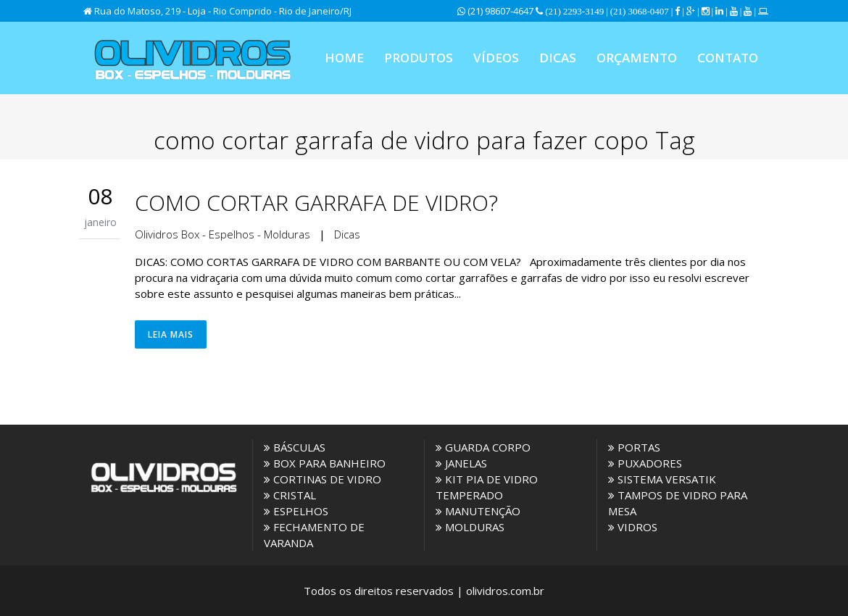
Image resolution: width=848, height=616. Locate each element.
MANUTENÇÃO (478, 511)
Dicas (347, 234)
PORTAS (634, 447)
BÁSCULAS (295, 447)
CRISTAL (290, 495)
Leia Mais (171, 334)
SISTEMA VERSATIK (662, 479)
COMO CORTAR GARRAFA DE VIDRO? (316, 203)
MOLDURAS (470, 527)
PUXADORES (645, 463)
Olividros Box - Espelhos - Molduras (223, 234)
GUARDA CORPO (483, 447)
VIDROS (633, 527)
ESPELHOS (296, 511)
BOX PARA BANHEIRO (325, 463)
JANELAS (461, 463)
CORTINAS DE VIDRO (323, 479)
